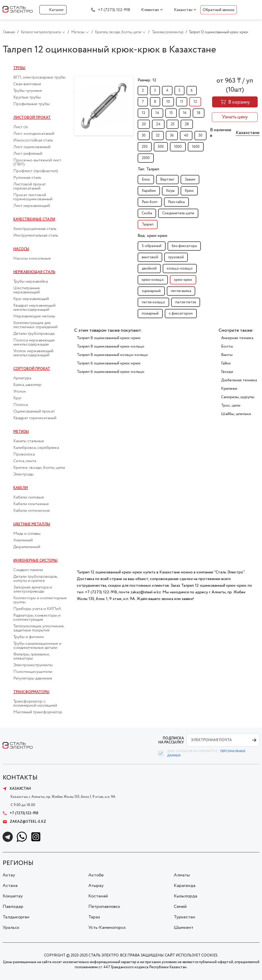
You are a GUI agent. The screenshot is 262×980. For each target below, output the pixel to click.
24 (158, 124)
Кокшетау (13, 896)
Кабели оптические (32, 511)
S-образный (152, 246)
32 (158, 136)
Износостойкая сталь (33, 140)
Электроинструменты (33, 665)
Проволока (24, 454)
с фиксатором (181, 314)
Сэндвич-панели (28, 570)
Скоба (147, 213)
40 (186, 136)
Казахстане (248, 133)
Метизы (21, 432)
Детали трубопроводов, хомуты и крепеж (35, 579)
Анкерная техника (237, 338)
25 (173, 124)
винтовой (150, 257)
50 (200, 136)
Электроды (23, 474)
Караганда (185, 886)
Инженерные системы (35, 561)
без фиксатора (184, 246)
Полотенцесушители (33, 672)
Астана (10, 886)
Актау (9, 875)
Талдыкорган (16, 917)
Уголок (20, 392)
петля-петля (186, 302)
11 (182, 102)
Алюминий (23, 540)
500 (161, 147)
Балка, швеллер (27, 385)
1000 (178, 147)
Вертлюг (167, 180)
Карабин (149, 191)
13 (143, 113)
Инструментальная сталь (36, 236)
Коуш (170, 191)
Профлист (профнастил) (36, 171)
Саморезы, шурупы (238, 397)
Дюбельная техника (239, 380)
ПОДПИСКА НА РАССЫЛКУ (171, 740)
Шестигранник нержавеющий (27, 290)
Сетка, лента (25, 461)
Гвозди (227, 372)
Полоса (21, 405)
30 (144, 136)
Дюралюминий (27, 547)
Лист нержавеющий (32, 206)
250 (145, 147)
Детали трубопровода (34, 334)
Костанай (98, 896)
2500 (146, 158)
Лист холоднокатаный (34, 134)
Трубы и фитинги (29, 637)
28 (187, 124)
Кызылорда (185, 896)
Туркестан (184, 917)
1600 (196, 147)
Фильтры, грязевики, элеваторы (31, 656)
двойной (149, 269)
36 (172, 136)
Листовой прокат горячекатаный (30, 186)
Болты (227, 346)
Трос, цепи (231, 405)
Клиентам (150, 10)
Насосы (21, 249)
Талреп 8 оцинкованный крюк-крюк (109, 338)
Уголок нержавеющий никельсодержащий (33, 353)
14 (157, 113)
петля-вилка (181, 291)
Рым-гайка (176, 202)
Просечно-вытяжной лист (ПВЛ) (37, 162)
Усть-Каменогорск (107, 928)
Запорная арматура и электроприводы (33, 589)
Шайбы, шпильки (236, 414)
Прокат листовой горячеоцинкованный (33, 197)
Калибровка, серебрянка (36, 448)
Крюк (189, 191)
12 (195, 102)
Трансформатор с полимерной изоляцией (35, 704)
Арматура (22, 378)
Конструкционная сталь (35, 229)
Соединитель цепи (178, 213)
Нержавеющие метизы (34, 316)
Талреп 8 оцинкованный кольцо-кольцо (112, 355)
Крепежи (229, 389)
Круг (17, 398)
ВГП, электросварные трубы (39, 77)
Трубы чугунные (28, 91)
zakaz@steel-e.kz (24, 822)
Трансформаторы (31, 692)
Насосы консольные (32, 259)
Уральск (11, 928)
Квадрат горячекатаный (35, 418)
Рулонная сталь (27, 178)
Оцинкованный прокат (34, 411)
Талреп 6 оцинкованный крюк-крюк (109, 363)
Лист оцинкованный (32, 147)
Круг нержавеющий (31, 299)
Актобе (96, 875)
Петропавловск (104, 907)
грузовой (176, 257)
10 (168, 102)
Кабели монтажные (31, 504)
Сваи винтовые (27, 84)
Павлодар (13, 907)
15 (171, 113)
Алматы (182, 875)
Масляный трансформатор (38, 712)
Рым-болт (150, 202)
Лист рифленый (28, 154)
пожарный (150, 314)
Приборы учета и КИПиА (37, 609)
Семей (180, 907)
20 (144, 124)
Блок (146, 180)
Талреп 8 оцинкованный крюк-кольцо (111, 346)
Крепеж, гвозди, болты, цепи (39, 468)
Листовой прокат (32, 118)
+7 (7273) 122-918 (114, 10)
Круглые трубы (27, 97)
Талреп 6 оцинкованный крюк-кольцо (111, 372)
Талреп (148, 225)
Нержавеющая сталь (34, 272)
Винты (227, 355)
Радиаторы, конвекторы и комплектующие (37, 618)
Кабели (21, 488)
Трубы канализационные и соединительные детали (37, 646)
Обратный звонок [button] (219, 10)
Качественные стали (34, 219)
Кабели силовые (29, 497)
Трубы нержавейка (31, 282)
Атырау (96, 886)
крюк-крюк (183, 280)
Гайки (226, 363)
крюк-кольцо (153, 280)
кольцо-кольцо (180, 269)
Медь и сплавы (27, 534)
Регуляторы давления (33, 678)
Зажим (190, 180)
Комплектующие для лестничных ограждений (35, 325)
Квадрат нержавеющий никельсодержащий (34, 308)
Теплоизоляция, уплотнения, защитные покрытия (39, 628)
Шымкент (184, 928)
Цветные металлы (32, 524)
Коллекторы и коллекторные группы (40, 600)
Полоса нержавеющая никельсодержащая (34, 342)
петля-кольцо (153, 302)
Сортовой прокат (32, 369)
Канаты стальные (29, 441)
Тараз (94, 917)
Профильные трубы (31, 104)
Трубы (19, 68)
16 (185, 113)
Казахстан (183, 10)
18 (199, 113)
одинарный (151, 291)
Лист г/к (21, 127)
